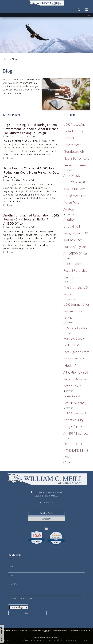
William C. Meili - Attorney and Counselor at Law (28, 630)
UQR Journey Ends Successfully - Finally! (76, 311)
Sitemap (47, 632)
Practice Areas (46, 523)
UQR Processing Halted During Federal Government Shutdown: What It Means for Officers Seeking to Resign (76, 145)
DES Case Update (76, 328)
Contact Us (46, 529)
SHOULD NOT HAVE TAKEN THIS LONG (76, 450)
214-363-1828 (48, 508)
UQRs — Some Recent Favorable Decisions (75, 270)
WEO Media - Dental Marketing (52, 630)
